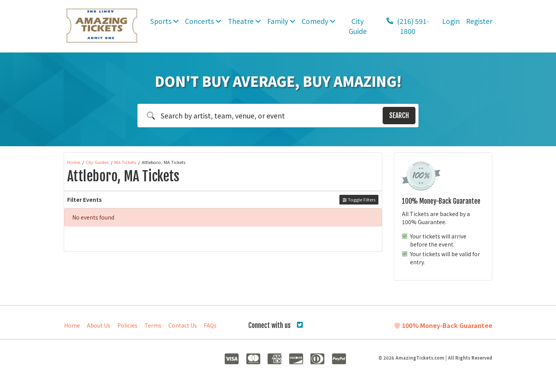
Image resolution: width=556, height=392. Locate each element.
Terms (153, 325)
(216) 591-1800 (408, 26)
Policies (127, 325)
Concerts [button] (203, 21)
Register (479, 21)
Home (72, 325)
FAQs (210, 325)
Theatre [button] (244, 21)
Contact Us (183, 325)
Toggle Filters (359, 199)
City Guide (358, 26)
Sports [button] (164, 21)
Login (451, 21)
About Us (99, 325)
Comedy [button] (319, 21)
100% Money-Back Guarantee (443, 325)
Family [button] (281, 21)
